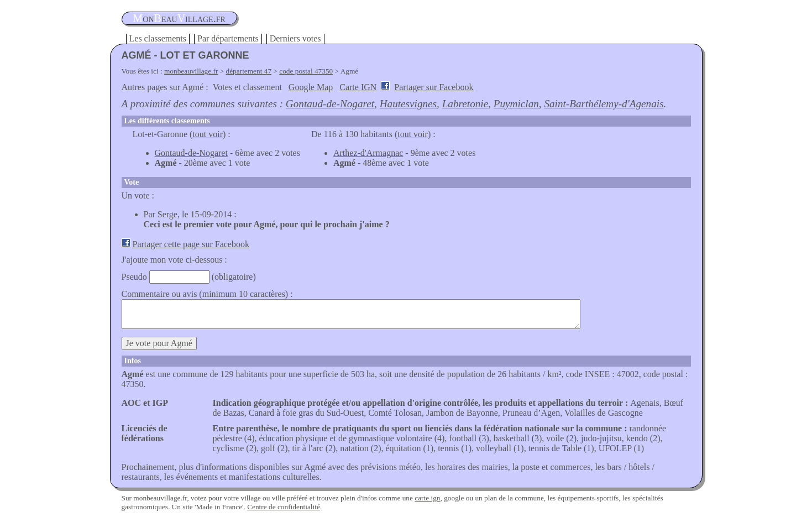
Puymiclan (516, 104)
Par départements (228, 38)
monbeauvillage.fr (191, 71)
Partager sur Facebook (434, 87)
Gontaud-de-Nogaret (330, 104)
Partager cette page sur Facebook (191, 244)
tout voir (208, 134)
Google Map (311, 87)
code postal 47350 (306, 71)
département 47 (249, 71)
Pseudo (134, 277)
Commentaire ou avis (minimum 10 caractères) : (207, 294)
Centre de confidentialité (284, 507)
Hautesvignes (408, 104)
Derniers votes (295, 38)
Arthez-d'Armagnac (368, 153)
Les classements (158, 38)
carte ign (427, 498)
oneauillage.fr (179, 18)
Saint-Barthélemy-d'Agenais (604, 104)
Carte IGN (358, 87)
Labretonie (465, 104)
